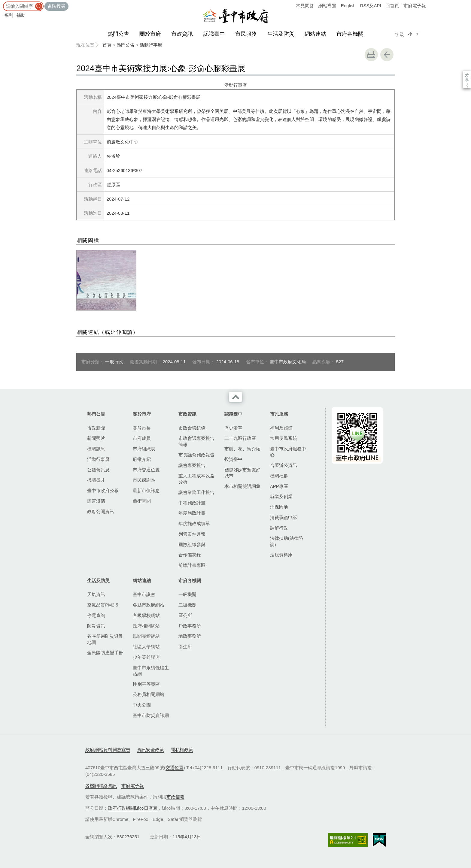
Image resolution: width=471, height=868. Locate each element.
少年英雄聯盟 (146, 657)
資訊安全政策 (150, 750)
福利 (9, 15)
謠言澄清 (96, 501)
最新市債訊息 (146, 490)
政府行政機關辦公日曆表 (133, 808)
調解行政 (279, 528)
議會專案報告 (192, 465)
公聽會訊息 (98, 470)
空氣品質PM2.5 (103, 605)
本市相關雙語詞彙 (242, 486)
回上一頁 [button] (387, 55)
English (348, 6)
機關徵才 (96, 480)
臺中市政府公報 (103, 490)
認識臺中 (214, 34)
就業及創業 (281, 496)
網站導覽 (327, 6)
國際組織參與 (192, 544)
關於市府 (150, 34)
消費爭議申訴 (284, 517)
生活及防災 (281, 34)
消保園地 (279, 507)
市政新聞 (96, 428)
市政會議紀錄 (192, 428)
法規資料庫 (281, 555)
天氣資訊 (96, 594)
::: (2, 3)
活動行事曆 (151, 45)
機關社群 (279, 476)
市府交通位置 (146, 470)
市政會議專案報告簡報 (196, 441)
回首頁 (392, 6)
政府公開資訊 (101, 511)
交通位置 (175, 768)
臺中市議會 (144, 594)
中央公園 (142, 705)
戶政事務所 (190, 626)
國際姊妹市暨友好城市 (242, 473)
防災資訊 (96, 626)
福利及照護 (281, 428)
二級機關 (187, 605)
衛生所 (185, 647)
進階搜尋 (56, 6)
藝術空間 (142, 501)
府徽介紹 (142, 459)
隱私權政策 (182, 750)
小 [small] (410, 34)
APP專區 (279, 486)
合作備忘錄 (190, 555)
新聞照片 (96, 438)
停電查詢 (96, 615)
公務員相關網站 (149, 694)
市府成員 (142, 438)
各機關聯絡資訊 (101, 786)
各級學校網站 (146, 615)
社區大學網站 (146, 647)
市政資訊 (182, 34)
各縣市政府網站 (149, 605)
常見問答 (305, 6)
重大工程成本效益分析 (196, 479)
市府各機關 (350, 34)
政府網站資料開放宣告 (108, 750)
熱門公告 (118, 34)
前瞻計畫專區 (192, 565)
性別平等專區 (146, 684)
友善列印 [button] (371, 55)
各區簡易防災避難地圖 (105, 639)
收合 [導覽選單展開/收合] (235, 397)
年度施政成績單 (194, 523)
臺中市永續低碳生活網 (151, 671)
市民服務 (246, 34)
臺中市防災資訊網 (151, 715)
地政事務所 (190, 636)
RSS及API (371, 6)
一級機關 (187, 594)
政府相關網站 (146, 626)
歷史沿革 (233, 428)
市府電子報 (415, 6)
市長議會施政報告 (196, 455)
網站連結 (315, 34)
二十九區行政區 (240, 438)
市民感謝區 (144, 480)
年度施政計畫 (192, 513)
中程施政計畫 (192, 503)
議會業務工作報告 (196, 492)
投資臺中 (233, 459)
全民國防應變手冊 (105, 653)
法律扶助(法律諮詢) (287, 541)
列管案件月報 (192, 534)
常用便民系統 (284, 438)
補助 (21, 15)
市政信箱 (175, 797)
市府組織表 (144, 449)
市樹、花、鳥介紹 (242, 449)
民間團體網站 (146, 636)
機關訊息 (96, 449)
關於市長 (142, 428)
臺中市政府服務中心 (288, 452)
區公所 (185, 615)
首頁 (107, 45)
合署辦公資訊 (284, 465)
